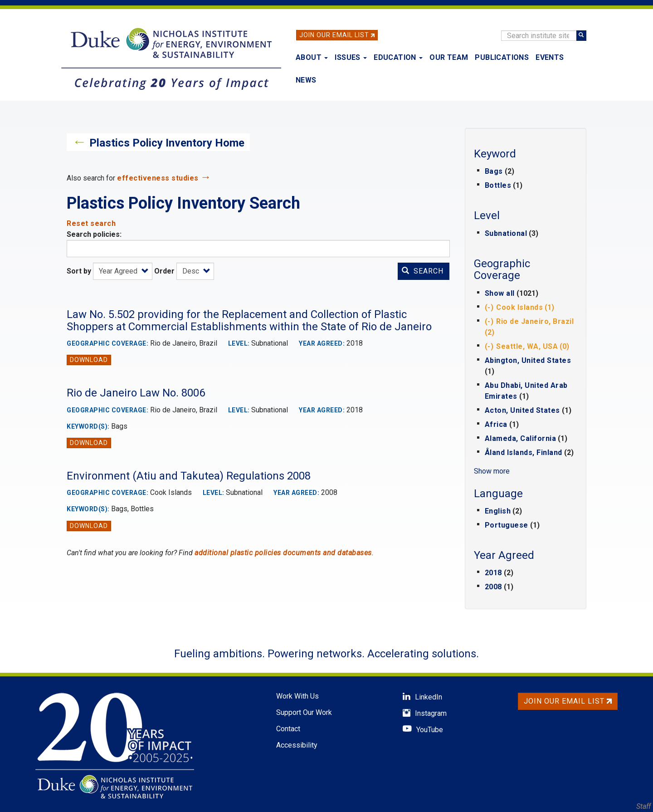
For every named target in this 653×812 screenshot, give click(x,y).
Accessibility (297, 745)
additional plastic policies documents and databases (283, 553)
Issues (351, 57)
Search (423, 271)
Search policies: (94, 234)
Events (550, 57)
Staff (643, 806)
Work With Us (297, 696)
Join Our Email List (334, 35)
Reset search (91, 223)
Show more (492, 471)
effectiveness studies (158, 178)
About (312, 57)
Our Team (449, 57)
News (306, 80)
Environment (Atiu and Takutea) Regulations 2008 (189, 476)
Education (398, 57)
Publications (502, 57)
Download (89, 360)
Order (164, 271)
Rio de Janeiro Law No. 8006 (136, 393)
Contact (288, 729)
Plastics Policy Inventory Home (167, 143)
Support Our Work (304, 712)
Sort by (79, 271)
